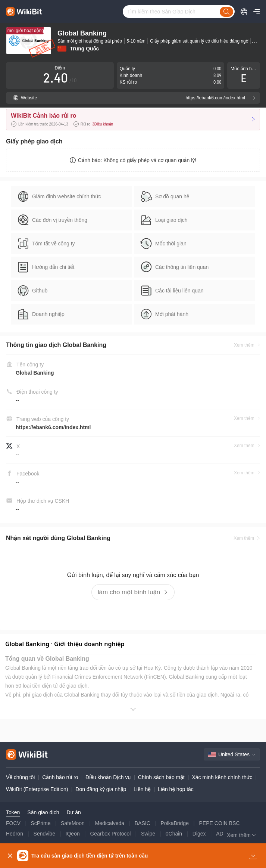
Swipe (148, 834)
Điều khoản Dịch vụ (108, 777)
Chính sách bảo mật (161, 777)
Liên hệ (142, 789)
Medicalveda (110, 823)
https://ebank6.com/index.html (53, 427)
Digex (199, 834)
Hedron (15, 834)
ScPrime (41, 823)
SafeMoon (73, 823)
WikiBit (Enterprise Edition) (37, 789)
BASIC (143, 823)
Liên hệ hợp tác (176, 789)
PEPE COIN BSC (220, 823)
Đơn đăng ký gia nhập (101, 789)
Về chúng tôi (20, 777)
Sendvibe (44, 834)
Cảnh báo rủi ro (60, 777)
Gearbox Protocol (110, 834)
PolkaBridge (175, 823)
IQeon (73, 834)
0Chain (174, 834)
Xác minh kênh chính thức (222, 777)
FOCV (13, 823)
